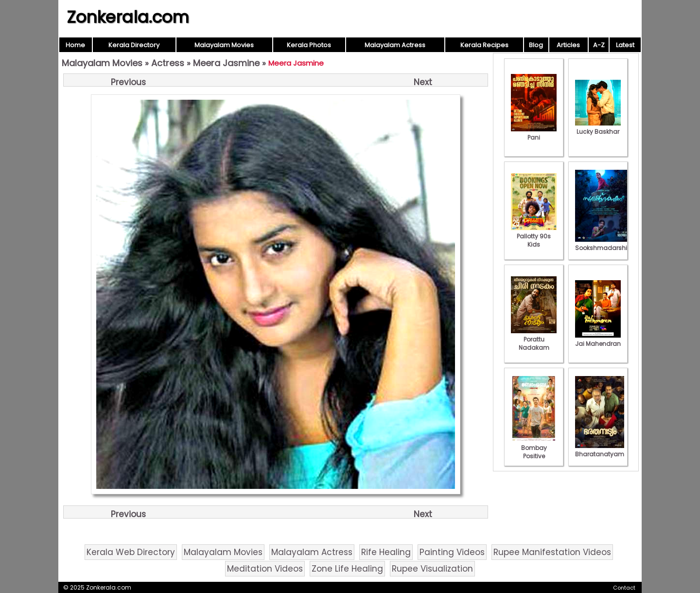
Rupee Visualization (432, 569)
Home (75, 45)
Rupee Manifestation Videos (552, 552)
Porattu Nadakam (534, 339)
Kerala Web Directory (131, 552)
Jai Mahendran (598, 340)
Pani (534, 133)
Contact (624, 588)
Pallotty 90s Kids (534, 236)
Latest (625, 45)
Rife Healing (386, 552)
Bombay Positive (534, 448)
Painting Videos (452, 552)
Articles (568, 45)
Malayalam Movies (224, 45)
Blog (536, 45)
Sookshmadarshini (604, 244)
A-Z (599, 45)
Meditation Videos (265, 569)
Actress (168, 63)
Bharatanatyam (600, 450)
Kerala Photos (309, 45)
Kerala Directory (134, 45)
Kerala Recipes (484, 45)
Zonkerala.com (128, 17)
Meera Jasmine (226, 63)
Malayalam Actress (395, 45)
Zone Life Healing (347, 569)
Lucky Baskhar (598, 127)
